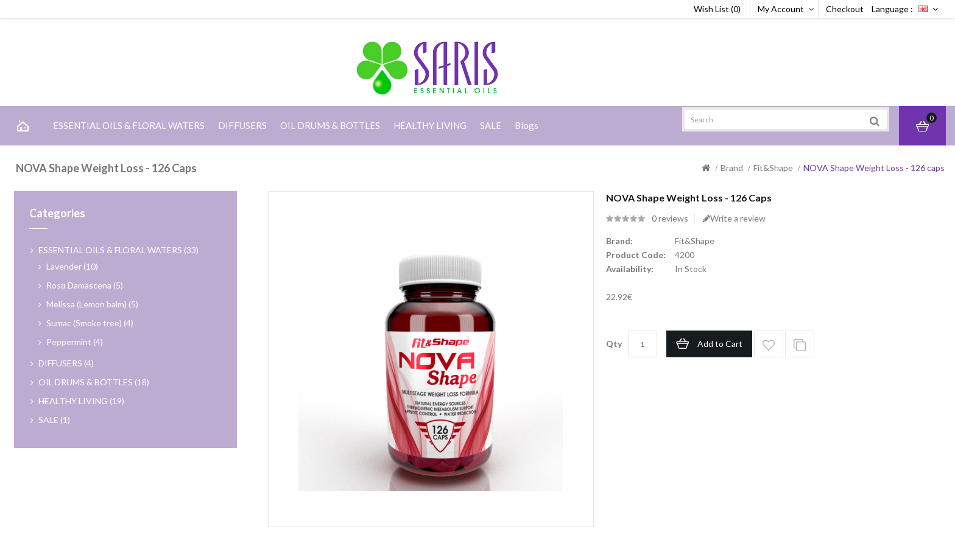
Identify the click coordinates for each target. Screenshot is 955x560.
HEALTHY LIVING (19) (81, 401)
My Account (781, 9)
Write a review (734, 218)
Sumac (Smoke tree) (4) (90, 323)
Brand (732, 168)
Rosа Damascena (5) (85, 285)
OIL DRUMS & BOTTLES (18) (94, 382)
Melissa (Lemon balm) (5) (92, 304)
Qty (614, 344)
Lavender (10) (72, 266)
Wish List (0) (717, 9)
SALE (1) (54, 420)
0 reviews (670, 218)
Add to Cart (720, 344)
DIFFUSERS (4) (66, 363)
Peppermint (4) (75, 342)
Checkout (845, 9)
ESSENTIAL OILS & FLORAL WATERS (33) (118, 250)
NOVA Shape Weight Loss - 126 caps (874, 168)
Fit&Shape (773, 168)
